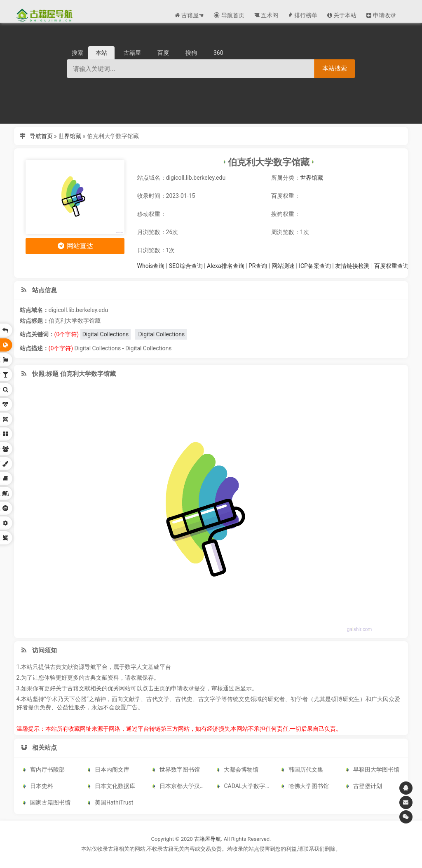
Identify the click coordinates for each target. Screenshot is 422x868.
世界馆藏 (70, 136)
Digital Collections (106, 334)
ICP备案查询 (315, 266)
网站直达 (75, 246)
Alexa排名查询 (226, 266)
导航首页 (41, 136)
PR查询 (258, 266)
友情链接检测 (352, 266)
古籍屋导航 (207, 839)
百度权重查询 (392, 266)
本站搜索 (335, 68)
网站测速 (283, 266)
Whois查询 (151, 266)
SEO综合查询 (186, 266)
